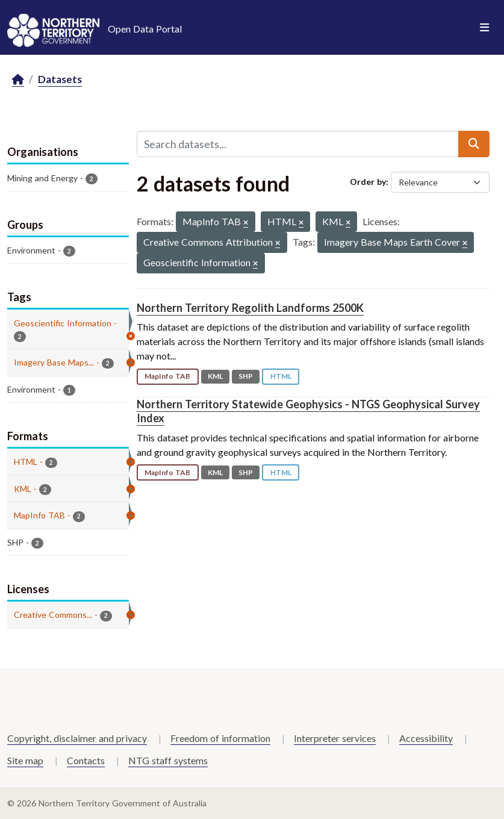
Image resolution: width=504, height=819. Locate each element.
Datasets (60, 79)
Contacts (86, 760)
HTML (281, 376)
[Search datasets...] (298, 144)
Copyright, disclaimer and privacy (77, 738)
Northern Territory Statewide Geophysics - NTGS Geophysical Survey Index (308, 411)
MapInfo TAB (167, 376)
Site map (25, 760)
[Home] (18, 80)
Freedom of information (220, 738)
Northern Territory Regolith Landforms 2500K (250, 308)
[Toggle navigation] (484, 28)
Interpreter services (335, 738)
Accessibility (426, 738)
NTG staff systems (168, 760)
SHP (246, 376)
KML (215, 376)
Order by (368, 182)
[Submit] (474, 144)
